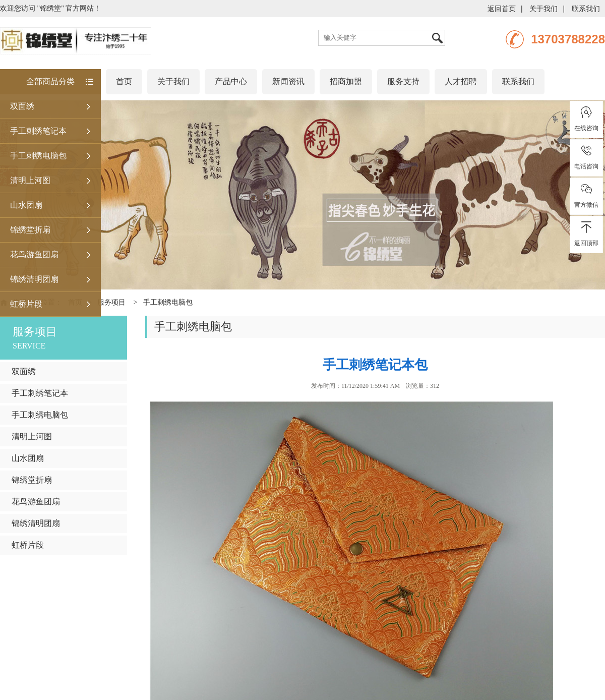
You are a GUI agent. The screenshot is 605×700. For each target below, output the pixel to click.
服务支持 (403, 81)
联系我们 (586, 9)
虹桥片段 (26, 304)
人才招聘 (461, 81)
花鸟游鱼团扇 (34, 254)
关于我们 (543, 9)
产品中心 (231, 81)
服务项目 (111, 302)
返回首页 (502, 9)
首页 (124, 81)
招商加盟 (346, 81)
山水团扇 (26, 205)
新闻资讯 (288, 81)
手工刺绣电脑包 (38, 156)
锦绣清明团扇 (34, 279)
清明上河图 (30, 180)
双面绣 (22, 106)
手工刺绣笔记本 (38, 131)
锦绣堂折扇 (30, 230)
